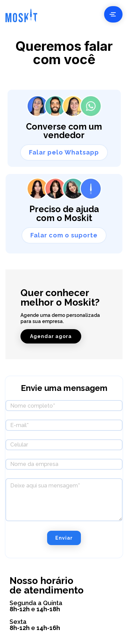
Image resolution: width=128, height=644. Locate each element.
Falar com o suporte (64, 235)
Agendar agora (51, 336)
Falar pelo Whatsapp (64, 152)
